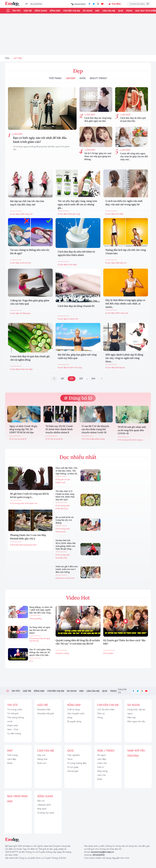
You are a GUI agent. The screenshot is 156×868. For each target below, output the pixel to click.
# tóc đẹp (119, 214)
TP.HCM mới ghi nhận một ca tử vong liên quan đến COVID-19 (132, 430)
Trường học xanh (46, 813)
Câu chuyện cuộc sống (76, 716)
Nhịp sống (102, 771)
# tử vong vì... (138, 440)
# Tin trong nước (125, 440)
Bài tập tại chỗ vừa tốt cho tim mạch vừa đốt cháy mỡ (27, 203)
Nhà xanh (42, 809)
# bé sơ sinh (61, 532)
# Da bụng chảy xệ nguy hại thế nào (40, 640)
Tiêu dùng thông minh (16, 720)
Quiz (121, 11)
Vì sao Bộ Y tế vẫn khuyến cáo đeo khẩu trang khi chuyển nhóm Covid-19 (95, 429)
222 (72, 379)
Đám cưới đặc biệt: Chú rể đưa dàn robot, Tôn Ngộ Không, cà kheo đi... (67, 471)
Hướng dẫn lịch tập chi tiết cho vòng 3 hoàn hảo (126, 252)
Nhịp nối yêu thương (136, 753)
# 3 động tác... (26, 313)
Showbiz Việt (44, 710)
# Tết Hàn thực (62, 509)
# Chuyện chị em (63, 480)
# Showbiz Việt (16, 545)
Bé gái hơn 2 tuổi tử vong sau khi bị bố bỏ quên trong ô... (29, 495)
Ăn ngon (88, 11)
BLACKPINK (36, 4)
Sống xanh (41, 11)
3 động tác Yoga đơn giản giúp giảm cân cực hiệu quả (30, 302)
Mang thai (42, 759)
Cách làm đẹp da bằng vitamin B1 (76, 306)
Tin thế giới (13, 714)
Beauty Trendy (98, 78)
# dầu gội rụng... (74, 214)
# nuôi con (70, 578)
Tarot (70, 759)
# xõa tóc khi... (26, 263)
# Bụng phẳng (36, 619)
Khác (100, 779)
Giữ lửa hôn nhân (106, 710)
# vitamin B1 (73, 319)
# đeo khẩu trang (97, 439)
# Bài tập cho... (121, 263)
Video (129, 11)
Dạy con (41, 755)
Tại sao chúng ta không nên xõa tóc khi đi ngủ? (30, 252)
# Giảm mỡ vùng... (75, 368)
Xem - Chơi (13, 729)
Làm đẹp (18, 58)
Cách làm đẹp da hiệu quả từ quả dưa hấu (133, 119)
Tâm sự (101, 714)
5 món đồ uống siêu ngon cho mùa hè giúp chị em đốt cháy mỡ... (134, 156)
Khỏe (83, 78)
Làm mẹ (101, 775)
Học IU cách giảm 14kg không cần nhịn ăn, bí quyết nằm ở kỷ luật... (40, 652)
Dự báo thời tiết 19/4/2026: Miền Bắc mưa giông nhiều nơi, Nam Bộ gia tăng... (66, 545)
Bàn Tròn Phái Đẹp (17, 799)
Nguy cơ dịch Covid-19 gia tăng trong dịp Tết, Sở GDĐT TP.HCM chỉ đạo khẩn (23, 430)
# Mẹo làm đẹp (26, 369)
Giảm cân (102, 763)
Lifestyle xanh (44, 805)
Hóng (100, 718)
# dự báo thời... (62, 558)
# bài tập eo (120, 368)
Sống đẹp (55, 11)
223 (81, 379)
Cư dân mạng (14, 733)
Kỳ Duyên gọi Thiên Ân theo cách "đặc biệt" (124, 642)
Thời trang (12, 755)
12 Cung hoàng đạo (77, 763)
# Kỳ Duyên (108, 653)
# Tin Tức (13, 439)
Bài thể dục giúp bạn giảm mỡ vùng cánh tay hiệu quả (77, 356)
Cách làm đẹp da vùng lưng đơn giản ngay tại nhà (98, 119)
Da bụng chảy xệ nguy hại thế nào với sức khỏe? (40, 630)
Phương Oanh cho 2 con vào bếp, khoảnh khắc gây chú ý (28, 537)
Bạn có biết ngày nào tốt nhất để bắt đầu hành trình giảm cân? (40, 140)
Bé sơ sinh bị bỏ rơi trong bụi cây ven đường (65, 520)
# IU (31, 661)
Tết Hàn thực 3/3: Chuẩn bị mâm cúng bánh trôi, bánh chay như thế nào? (65, 495)
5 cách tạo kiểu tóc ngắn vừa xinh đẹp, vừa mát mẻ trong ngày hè (124, 203)
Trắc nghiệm (74, 755)
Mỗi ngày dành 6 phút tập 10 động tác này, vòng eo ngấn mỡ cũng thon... (124, 358)
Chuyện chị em (71, 11)
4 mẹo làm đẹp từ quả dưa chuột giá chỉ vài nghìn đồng (30, 358)
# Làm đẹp (15, 214)
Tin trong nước (15, 710)
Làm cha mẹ (109, 11)
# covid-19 (22, 439)
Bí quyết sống (74, 722)
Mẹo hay (131, 718)
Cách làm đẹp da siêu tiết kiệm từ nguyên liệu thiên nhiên (76, 253)
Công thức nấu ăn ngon (136, 712)
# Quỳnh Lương (62, 653)
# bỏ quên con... (32, 503)
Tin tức (16, 11)
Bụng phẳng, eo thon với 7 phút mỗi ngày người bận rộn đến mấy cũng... (41, 610)
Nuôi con (42, 763)
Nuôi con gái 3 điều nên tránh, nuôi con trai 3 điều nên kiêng (67, 569)
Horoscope (73, 771)
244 (93, 379)
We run (41, 801)
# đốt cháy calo (122, 313)
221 (62, 379)
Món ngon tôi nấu (136, 722)
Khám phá (12, 725)
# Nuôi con (60, 578)
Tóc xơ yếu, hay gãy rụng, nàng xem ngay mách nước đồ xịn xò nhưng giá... (77, 204)
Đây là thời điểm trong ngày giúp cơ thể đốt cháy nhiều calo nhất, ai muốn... (125, 304)
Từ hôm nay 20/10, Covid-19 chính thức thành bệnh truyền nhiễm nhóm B (60, 429)
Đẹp (97, 11)
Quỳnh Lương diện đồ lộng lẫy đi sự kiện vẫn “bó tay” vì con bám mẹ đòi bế (78, 642)
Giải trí (28, 11)
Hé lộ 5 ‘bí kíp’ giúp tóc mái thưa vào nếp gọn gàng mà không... (98, 156)
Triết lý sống (73, 710)
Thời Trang (55, 78)
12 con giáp (73, 767)
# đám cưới (60, 482)
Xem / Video (106, 751)
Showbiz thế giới (46, 714)
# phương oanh (30, 545)
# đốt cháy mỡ (26, 214)
